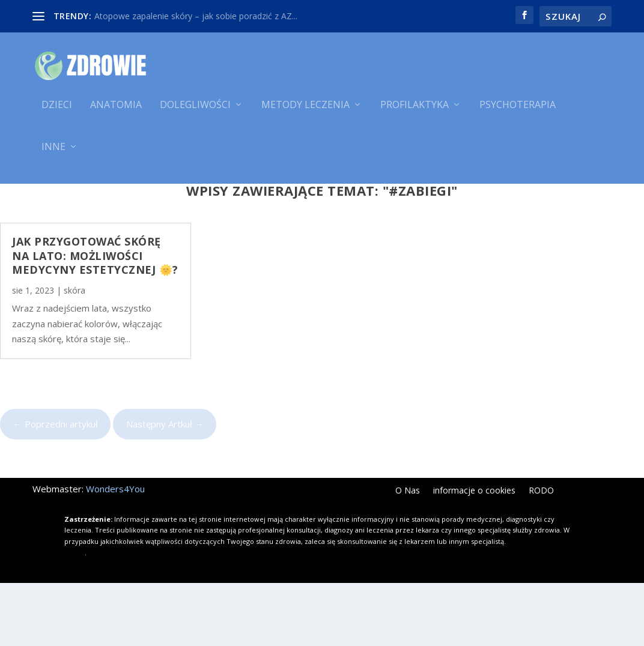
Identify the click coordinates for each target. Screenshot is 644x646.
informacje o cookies (474, 555)
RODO (541, 555)
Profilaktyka (415, 113)
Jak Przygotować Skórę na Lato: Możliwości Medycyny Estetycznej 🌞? (95, 319)
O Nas (408, 555)
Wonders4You (115, 552)
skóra (74, 353)
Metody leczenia (305, 113)
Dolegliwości (195, 113)
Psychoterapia (518, 113)
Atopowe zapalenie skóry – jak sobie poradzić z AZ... (196, 16)
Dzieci (57, 113)
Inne (53, 155)
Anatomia (116, 113)
